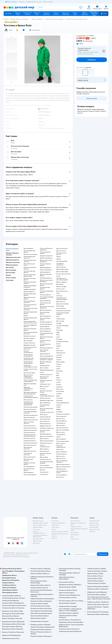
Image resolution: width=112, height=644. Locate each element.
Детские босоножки (62, 291)
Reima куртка (44, 415)
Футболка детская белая (47, 441)
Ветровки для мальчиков (30, 415)
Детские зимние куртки (47, 436)
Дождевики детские (46, 426)
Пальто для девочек (45, 295)
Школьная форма (28, 249)
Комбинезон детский (46, 375)
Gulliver (59, 328)
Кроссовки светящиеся (46, 468)
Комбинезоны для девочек (45, 288)
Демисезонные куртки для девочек (46, 281)
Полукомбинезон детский (45, 406)
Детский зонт (60, 477)
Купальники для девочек (63, 414)
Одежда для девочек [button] (12, 260)
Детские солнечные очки (63, 467)
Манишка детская (61, 469)
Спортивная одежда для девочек (46, 292)
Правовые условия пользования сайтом (27, 553)
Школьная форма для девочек (29, 251)
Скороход (59, 296)
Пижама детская (61, 423)
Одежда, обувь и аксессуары (19, 19)
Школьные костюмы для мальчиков (30, 309)
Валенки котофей (61, 287)
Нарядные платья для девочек (29, 464)
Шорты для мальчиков (30, 445)
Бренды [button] (8, 275)
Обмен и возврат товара (40, 525)
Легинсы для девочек (46, 270)
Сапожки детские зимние (63, 274)
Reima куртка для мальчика (28, 460)
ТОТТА (58, 407)
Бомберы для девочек (46, 322)
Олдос (58, 332)
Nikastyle (59, 357)
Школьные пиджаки (29, 338)
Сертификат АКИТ (38, 539)
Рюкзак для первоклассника (61, 446)
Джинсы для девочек (46, 310)
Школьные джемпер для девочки (30, 319)
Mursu (58, 317)
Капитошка (59, 400)
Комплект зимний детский (45, 431)
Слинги (42, 372)
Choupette (59, 339)
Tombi (58, 293)
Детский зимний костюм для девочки (47, 307)
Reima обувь (60, 284)
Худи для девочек (45, 327)
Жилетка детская (45, 421)
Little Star (59, 394)
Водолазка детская (45, 424)
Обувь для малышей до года (30, 384)
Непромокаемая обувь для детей (63, 314)
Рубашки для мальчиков (30, 430)
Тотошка (59, 364)
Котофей (59, 323)
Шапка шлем (60, 449)
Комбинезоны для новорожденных (29, 359)
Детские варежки (61, 439)
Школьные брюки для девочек (30, 295)
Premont (59, 385)
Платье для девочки (29, 467)
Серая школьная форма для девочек (30, 286)
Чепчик (58, 437)
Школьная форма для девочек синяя (29, 275)
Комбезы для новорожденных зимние (30, 366)
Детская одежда (37, 19)
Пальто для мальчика (29, 438)
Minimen (59, 380)
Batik (58, 376)
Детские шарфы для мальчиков (62, 461)
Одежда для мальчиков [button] (13, 257)
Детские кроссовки (62, 249)
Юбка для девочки (29, 472)
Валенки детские (61, 267)
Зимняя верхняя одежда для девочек (46, 298)
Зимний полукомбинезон (45, 446)
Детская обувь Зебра (62, 272)
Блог (72, 537)
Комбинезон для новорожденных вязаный (31, 397)
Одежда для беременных (47, 370)
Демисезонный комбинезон (44, 378)
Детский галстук (61, 459)
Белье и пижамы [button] (11, 278)
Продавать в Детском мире (40, 523)
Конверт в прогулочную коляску (30, 370)
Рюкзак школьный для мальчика (30, 268)
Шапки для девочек (62, 452)
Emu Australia (60, 391)
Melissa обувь (60, 306)
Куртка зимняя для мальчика (29, 423)
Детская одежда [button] (11, 270)
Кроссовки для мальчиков (44, 351)
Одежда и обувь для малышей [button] (12, 254)
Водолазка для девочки (46, 348)
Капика (58, 344)
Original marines (61, 353)
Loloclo (58, 366)
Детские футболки (45, 403)
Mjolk (58, 378)
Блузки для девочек (45, 329)
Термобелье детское (46, 434)
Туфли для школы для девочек (29, 298)
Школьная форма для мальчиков (29, 257)
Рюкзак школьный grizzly (31, 254)
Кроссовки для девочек (47, 356)
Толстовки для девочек (30, 475)
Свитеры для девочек (46, 278)
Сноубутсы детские (45, 459)
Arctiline (59, 405)
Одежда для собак (94, 529)
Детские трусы (61, 432)
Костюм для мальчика (30, 426)
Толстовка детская (45, 419)
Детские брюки (44, 449)
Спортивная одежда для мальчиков (30, 412)
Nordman (43, 470)
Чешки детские (44, 472)
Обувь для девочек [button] (12, 265)
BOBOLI (59, 410)
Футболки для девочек (46, 258)
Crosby (58, 382)
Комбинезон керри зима (47, 428)
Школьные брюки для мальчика (30, 261)
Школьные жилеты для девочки (30, 329)
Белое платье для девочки (45, 313)
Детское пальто (44, 439)
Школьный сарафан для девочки (30, 326)
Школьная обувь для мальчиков (29, 302)
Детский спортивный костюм (46, 392)
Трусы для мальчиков (62, 428)
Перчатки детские (61, 454)
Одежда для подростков (47, 400)
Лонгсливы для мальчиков (28, 454)
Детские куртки (44, 386)
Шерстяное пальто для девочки (46, 338)
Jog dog (58, 259)
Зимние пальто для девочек (29, 469)
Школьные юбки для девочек (29, 272)
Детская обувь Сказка (62, 269)
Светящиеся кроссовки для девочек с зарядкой (46, 359)
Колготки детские (61, 416)
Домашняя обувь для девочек (46, 363)
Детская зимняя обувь (62, 304)
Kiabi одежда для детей (63, 403)
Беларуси (27, 557)
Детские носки (61, 419)
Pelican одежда (60, 362)
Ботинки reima (60, 289)
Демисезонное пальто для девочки (46, 261)
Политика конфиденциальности (39, 532)
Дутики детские (61, 302)
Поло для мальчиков (29, 433)
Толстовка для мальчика (30, 428)
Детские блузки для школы (29, 265)
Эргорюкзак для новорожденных (28, 363)
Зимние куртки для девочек (45, 304)
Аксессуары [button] (10, 280)
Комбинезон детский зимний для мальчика (30, 435)
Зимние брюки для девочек (45, 345)
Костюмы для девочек (46, 324)
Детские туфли (44, 368)
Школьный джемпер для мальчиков (30, 333)
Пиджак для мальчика (46, 443)
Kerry (58, 348)
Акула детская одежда (62, 326)
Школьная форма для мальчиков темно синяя (30, 322)
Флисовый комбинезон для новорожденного (30, 393)
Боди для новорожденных (28, 352)
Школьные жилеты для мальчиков (30, 305)
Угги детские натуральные (60, 264)
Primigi (58, 276)
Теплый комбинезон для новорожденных (30, 381)
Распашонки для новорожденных (28, 355)
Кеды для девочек (45, 366)
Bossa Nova (60, 371)
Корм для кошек (94, 523)
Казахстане (20, 557)
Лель (58, 373)
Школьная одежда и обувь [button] (12, 250)
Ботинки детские (61, 308)
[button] (104, 14)
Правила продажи (38, 527)
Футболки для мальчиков (31, 420)
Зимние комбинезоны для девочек (46, 249)
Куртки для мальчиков (30, 409)
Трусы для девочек (61, 421)
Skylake (26, 316)
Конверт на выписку (29, 343)
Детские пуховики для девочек (46, 285)
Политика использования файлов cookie (40, 536)
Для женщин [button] (10, 267)
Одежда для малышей (29, 345)
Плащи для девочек (45, 417)
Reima (58, 335)
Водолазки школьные (30, 336)
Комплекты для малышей (30, 407)
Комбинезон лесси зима (47, 412)
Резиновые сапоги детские (61, 254)
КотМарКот (60, 412)
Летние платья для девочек (45, 319)
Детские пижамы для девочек (46, 275)
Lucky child (60, 398)
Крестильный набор (29, 373)
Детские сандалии (61, 282)
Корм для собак (94, 527)
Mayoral (59, 346)
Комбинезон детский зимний (46, 381)
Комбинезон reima (45, 384)
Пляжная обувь (61, 319)
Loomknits (59, 355)
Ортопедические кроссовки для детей (62, 279)
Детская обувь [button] (10, 273)
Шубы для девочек (45, 272)
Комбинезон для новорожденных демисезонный (28, 403)
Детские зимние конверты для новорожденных (28, 376)
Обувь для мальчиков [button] (13, 262)
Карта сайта (36, 543)
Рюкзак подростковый (63, 441)
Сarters (58, 369)
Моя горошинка (28, 400)
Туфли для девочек (45, 354)
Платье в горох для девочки (45, 341)
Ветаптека (92, 532)
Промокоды (36, 529)
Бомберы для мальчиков (30, 443)
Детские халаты (61, 425)
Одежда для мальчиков (30, 451)
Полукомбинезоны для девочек (46, 334)
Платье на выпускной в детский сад (30, 348)
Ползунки (43, 389)
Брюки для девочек (45, 316)
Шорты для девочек (45, 301)
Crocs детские (44, 474)
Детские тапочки (61, 251)
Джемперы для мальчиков (28, 448)
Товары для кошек (94, 521)
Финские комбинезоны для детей (47, 409)
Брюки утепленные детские (45, 454)
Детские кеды (60, 321)
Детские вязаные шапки (63, 464)
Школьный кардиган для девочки (30, 313)
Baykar (58, 396)
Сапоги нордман (45, 465)
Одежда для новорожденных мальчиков (28, 389)
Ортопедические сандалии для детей (62, 299)
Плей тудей (60, 330)
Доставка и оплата (38, 521)
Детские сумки (61, 456)
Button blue (60, 351)
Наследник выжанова (62, 342)
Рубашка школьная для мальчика (30, 283)
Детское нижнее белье (63, 430)
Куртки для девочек (45, 331)
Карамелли (59, 387)
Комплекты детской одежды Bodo (76, 19)
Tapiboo (59, 257)
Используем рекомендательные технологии (16, 555)
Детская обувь (44, 457)
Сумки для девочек (62, 475)
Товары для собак (94, 525)
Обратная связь (37, 541)
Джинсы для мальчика (30, 457)
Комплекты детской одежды (55, 19)
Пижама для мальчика (30, 441)
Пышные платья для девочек (45, 265)
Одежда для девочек (45, 268)
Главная (6, 19)
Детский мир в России (10, 557)
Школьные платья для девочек (30, 279)
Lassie (58, 337)
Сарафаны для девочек (30, 289)
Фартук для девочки (29, 292)
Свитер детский (44, 451)
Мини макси (60, 389)
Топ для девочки (61, 435)
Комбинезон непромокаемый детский (47, 395)
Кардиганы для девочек (46, 256)
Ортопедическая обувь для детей (46, 462)
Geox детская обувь (62, 261)
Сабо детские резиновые (63, 311)
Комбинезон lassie (45, 398)
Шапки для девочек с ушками (62, 472)
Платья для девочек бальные (45, 253)
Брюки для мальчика (29, 418)
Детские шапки (61, 444)
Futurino (59, 360)
